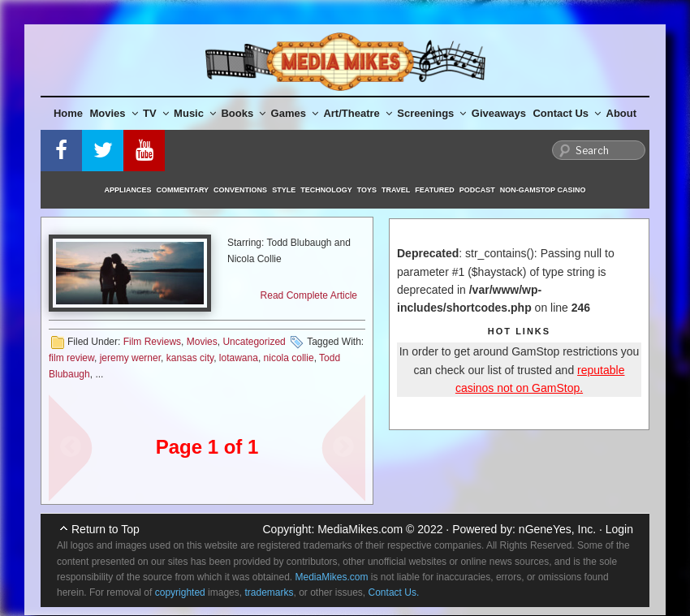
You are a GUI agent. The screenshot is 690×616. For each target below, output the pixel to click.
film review (71, 358)
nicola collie (289, 358)
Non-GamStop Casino (543, 190)
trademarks (269, 592)
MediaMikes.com (360, 529)
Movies (114, 113)
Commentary (183, 190)
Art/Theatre (357, 113)
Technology (326, 190)
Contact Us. (394, 592)
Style (284, 190)
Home (68, 113)
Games (295, 113)
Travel (396, 190)
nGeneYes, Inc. (557, 529)
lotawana (239, 358)
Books (243, 113)
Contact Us (567, 113)
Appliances (128, 190)
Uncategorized (254, 342)
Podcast (477, 190)
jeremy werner (130, 358)
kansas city (190, 358)
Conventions (240, 190)
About (622, 113)
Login (619, 529)
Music (195, 113)
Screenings (431, 113)
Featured (434, 190)
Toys (367, 190)
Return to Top (106, 529)
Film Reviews (152, 342)
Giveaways (499, 113)
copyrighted (180, 592)
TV (156, 113)
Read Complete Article (309, 295)
